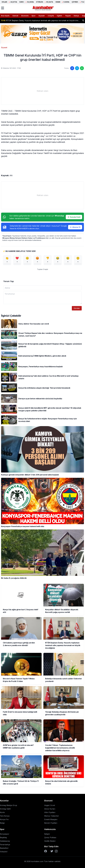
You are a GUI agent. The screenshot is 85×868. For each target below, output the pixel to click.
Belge (2, 823)
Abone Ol (75, 227)
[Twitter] (52, 851)
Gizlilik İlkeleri (50, 841)
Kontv (2, 812)
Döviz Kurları (50, 809)
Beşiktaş (3, 837)
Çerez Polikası (50, 837)
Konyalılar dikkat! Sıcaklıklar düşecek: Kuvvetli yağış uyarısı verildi (31, 20)
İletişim (47, 834)
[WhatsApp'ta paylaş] (82, 68)
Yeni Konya (5, 816)
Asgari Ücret (50, 805)
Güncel (15, 16)
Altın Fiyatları (50, 812)
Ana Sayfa (5, 16)
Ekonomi (25, 16)
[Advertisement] (42, 91)
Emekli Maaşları (51, 819)
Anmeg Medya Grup (9, 805)
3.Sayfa (51, 16)
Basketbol (4, 848)
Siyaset (42, 16)
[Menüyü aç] (3, 8)
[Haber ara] (83, 20)
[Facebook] (46, 851)
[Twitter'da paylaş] (77, 68)
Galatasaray (5, 841)
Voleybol (4, 852)
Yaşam (68, 16)
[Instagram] (56, 851)
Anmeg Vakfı (5, 809)
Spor (34, 16)
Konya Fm (4, 819)
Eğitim (59, 16)
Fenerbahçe (5, 845)
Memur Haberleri (52, 816)
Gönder (77, 308)
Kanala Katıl (74, 217)
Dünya (76, 16)
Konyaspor (5, 834)
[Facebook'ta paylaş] (72, 68)
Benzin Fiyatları (51, 823)
